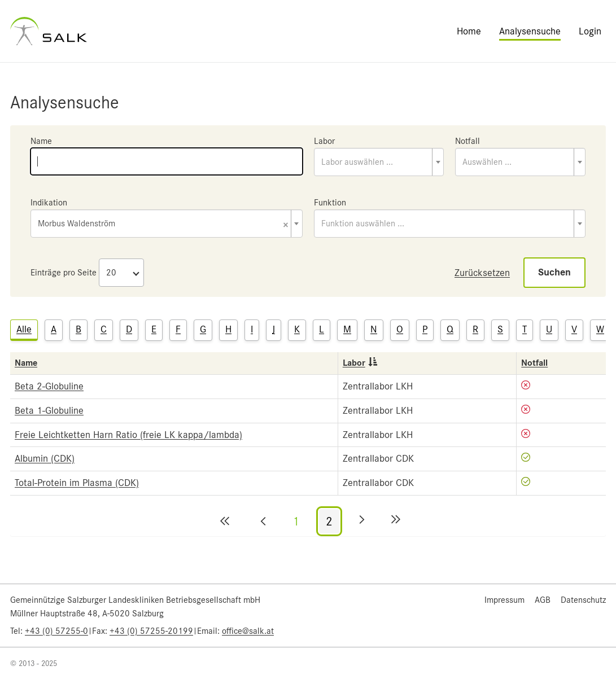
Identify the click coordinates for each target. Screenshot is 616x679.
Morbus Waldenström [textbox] (163, 224)
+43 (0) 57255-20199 (151, 631)
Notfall (468, 141)
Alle (24, 329)
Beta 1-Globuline (49, 410)
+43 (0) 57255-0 (56, 631)
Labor (324, 141)
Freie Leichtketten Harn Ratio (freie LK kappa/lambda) (128, 435)
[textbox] (379, 162)
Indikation (49, 203)
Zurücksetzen (482, 273)
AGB (543, 600)
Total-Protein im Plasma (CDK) (77, 483)
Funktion (330, 203)
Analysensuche (530, 31)
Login (590, 31)
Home (469, 31)
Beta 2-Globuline (49, 386)
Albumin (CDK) (45, 458)
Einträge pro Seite (64, 273)
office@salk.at (248, 631)
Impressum (504, 600)
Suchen (554, 272)
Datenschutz (583, 600)
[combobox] (379, 162)
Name (41, 141)
